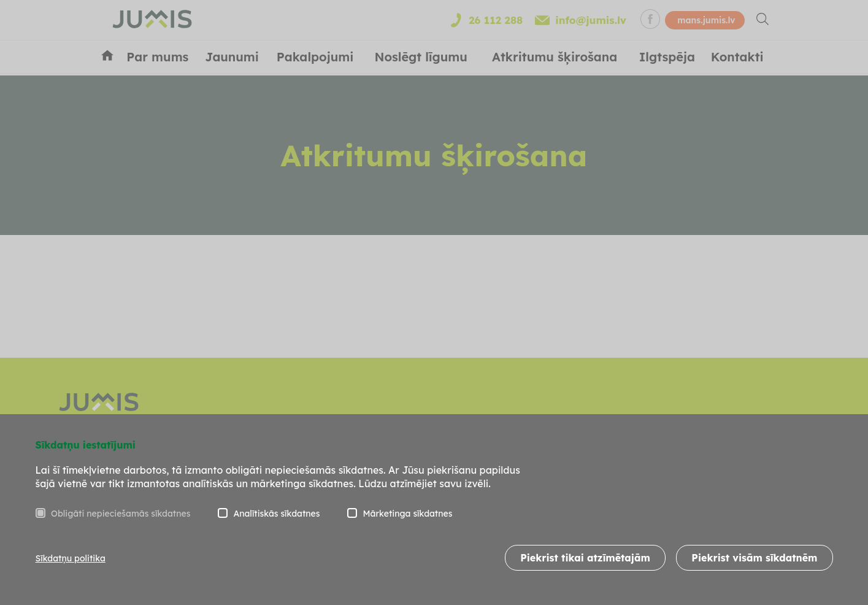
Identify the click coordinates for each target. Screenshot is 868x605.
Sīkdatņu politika (71, 558)
